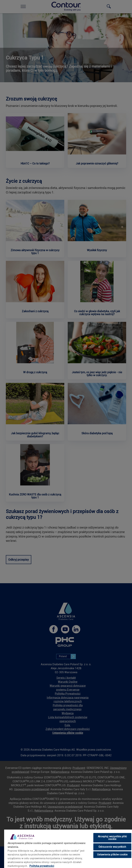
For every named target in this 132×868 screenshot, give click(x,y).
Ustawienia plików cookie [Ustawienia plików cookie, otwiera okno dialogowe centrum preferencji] (112, 855)
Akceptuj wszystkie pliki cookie (112, 838)
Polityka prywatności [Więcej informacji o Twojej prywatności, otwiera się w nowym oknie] (42, 866)
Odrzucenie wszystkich (112, 847)
